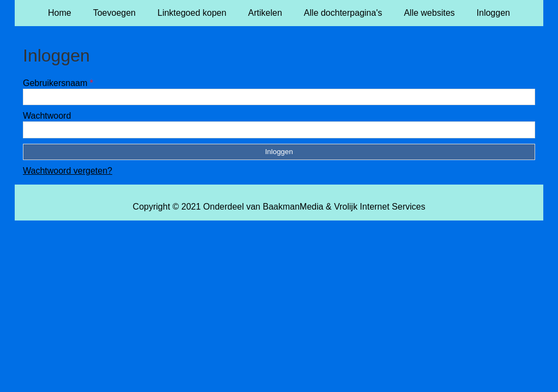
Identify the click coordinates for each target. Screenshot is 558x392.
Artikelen (265, 13)
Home (60, 13)
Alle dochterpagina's (343, 13)
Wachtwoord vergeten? (68, 171)
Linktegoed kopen (192, 13)
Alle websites (429, 13)
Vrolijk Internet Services (380, 207)
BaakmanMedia (293, 207)
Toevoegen (114, 13)
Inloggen (493, 13)
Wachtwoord (47, 116)
